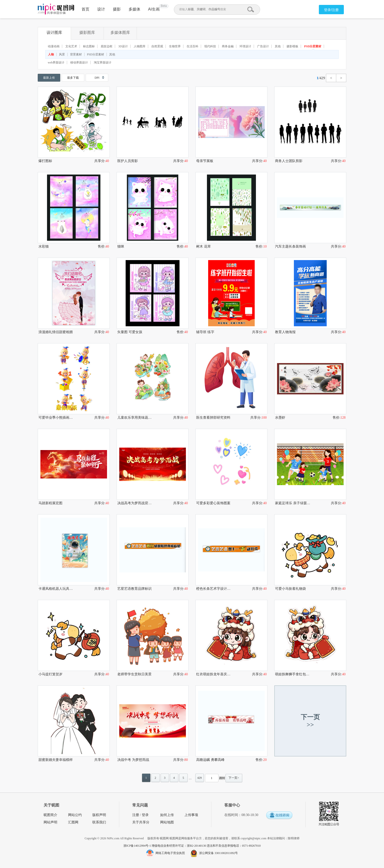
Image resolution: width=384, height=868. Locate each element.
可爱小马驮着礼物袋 (290, 589)
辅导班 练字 (205, 332)
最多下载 (73, 78)
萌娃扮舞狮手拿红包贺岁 (293, 674)
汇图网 (73, 822)
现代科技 (210, 46)
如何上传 (167, 815)
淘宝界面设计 (103, 63)
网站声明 (50, 822)
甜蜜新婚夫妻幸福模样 (56, 760)
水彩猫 (44, 246)
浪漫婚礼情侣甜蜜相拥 (56, 332)
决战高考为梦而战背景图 (135, 503)
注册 (136, 815)
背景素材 (76, 54)
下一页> (234, 778)
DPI (97, 78)
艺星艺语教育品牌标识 (134, 589)
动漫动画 (54, 46)
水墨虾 (280, 418)
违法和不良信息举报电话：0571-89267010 (234, 846)
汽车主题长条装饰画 (290, 246)
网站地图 (167, 822)
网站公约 (75, 815)
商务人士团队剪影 (289, 161)
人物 (51, 54)
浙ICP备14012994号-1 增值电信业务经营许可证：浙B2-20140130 (165, 846)
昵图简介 (50, 815)
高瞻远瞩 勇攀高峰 (210, 760)
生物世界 (175, 46)
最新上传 (49, 78)
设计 (101, 9)
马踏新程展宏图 (50, 503)
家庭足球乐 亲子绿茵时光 (293, 503)
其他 (278, 46)
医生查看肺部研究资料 (213, 418)
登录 (145, 815)
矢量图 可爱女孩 (130, 332)
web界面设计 (56, 63)
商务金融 (228, 46)
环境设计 (245, 46)
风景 (62, 54)
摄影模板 (292, 46)
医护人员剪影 (128, 161)
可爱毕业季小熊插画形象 (56, 418)
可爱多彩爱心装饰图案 (213, 503)
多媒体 (134, 9)
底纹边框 (107, 46)
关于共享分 (141, 822)
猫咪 (121, 246)
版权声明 (99, 815)
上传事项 (191, 815)
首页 (85, 9)
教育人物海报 (285, 332)
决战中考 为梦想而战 (133, 760)
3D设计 (123, 46)
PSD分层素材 (313, 46)
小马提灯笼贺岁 (50, 674)
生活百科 (192, 46)
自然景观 (157, 46)
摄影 (117, 9)
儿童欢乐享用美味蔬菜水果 (135, 418)
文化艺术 (71, 46)
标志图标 (89, 46)
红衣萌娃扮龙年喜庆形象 (214, 674)
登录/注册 (331, 10)
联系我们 (99, 822)
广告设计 (263, 46)
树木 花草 (204, 246)
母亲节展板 (205, 161)
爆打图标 (45, 161)
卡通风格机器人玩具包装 (56, 589)
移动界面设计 (79, 63)
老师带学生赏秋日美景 (134, 674)
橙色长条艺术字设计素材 (214, 589)
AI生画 (154, 9)
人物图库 (140, 46)
